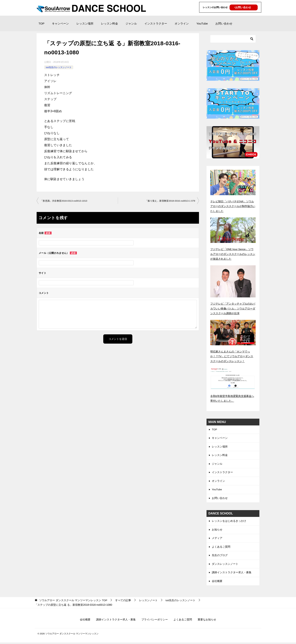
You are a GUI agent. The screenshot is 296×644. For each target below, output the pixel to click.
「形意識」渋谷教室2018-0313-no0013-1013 (64, 201)
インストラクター (156, 23)
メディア (217, 539)
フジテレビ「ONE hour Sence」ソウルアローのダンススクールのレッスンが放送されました (233, 254)
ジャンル (131, 23)
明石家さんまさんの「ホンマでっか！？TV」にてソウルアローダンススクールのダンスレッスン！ (232, 356)
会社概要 (217, 582)
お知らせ (217, 530)
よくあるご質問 (221, 547)
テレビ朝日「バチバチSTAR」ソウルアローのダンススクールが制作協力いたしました (233, 206)
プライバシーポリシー (155, 621)
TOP (41, 23)
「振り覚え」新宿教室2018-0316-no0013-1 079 (170, 201)
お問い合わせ (224, 23)
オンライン (182, 23)
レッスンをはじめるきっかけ (229, 521)
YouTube (202, 23)
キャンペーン (60, 23)
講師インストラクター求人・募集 (232, 574)
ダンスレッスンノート (225, 565)
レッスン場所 (85, 23)
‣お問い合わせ (243, 7)
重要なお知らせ (207, 621)
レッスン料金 (109, 23)
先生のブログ (220, 556)
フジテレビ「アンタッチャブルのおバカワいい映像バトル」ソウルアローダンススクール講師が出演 (233, 308)
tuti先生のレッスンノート (59, 67)
